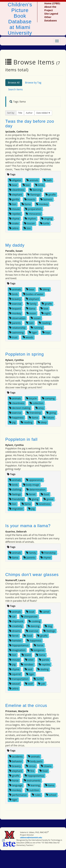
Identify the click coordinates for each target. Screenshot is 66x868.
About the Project (50, 8)
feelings (15, 494)
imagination (17, 650)
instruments (32, 780)
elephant (16, 195)
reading (44, 323)
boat (30, 612)
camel (44, 612)
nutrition (33, 790)
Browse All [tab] (14, 83)
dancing (36, 190)
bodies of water (33, 294)
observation (17, 318)
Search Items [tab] (15, 89)
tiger (33, 332)
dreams (15, 631)
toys (46, 332)
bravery (15, 299)
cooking (34, 621)
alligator (15, 180)
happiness (16, 418)
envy (40, 408)
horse (38, 645)
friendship (34, 413)
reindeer (27, 664)
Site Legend (51, 14)
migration (16, 509)
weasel (14, 684)
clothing (15, 490)
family (31, 304)
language (16, 785)
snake (14, 223)
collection (37, 403)
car (12, 617)
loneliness (43, 504)
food (45, 494)
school (51, 795)
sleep (42, 422)
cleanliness (17, 190)
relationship (17, 328)
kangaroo (37, 650)
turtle (45, 223)
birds (40, 185)
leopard (15, 308)
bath (48, 180)
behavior (16, 761)
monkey (42, 204)
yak (41, 684)
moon (31, 313)
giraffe (51, 195)
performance (18, 795)
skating (43, 669)
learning (34, 785)
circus (31, 766)
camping (48, 398)
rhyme (14, 219)
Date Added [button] (42, 113)
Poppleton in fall (21, 439)
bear (13, 185)
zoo (27, 228)
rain (30, 323)
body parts (35, 761)
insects (30, 199)
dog (48, 626)
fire (31, 771)
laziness (46, 199)
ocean (36, 318)
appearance (34, 480)
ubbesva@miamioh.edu (31, 837)
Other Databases (50, 19)
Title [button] (20, 113)
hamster (15, 641)
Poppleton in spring (25, 354)
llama (26, 204)
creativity (16, 626)
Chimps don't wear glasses (32, 575)
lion (13, 204)
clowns (46, 766)
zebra (14, 228)
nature (49, 418)
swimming (16, 332)
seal (28, 669)
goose (48, 499)
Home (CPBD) (52, 3)
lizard (26, 655)
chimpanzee (29, 617)
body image (31, 485)
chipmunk (16, 621)
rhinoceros (33, 214)
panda (44, 660)
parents (15, 323)
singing (47, 219)
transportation (19, 679)
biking (44, 289)
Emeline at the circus (26, 705)
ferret (31, 494)
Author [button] (29, 113)
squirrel (15, 674)
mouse (14, 209)
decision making (20, 408)
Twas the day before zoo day (30, 123)
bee (26, 185)
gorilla (14, 199)
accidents (16, 756)
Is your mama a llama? (28, 526)
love (44, 308)
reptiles (15, 214)
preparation (33, 209)
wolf (29, 684)
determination (36, 490)
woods (28, 337)
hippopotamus (19, 645)
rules (36, 795)
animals (32, 180)
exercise (15, 304)
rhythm (30, 219)
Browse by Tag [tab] (33, 83)
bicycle (31, 398)
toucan (29, 223)
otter (29, 660)
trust (13, 337)
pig (12, 422)
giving (51, 413)
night (46, 313)
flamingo (34, 195)
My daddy (15, 245)
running (37, 328)
